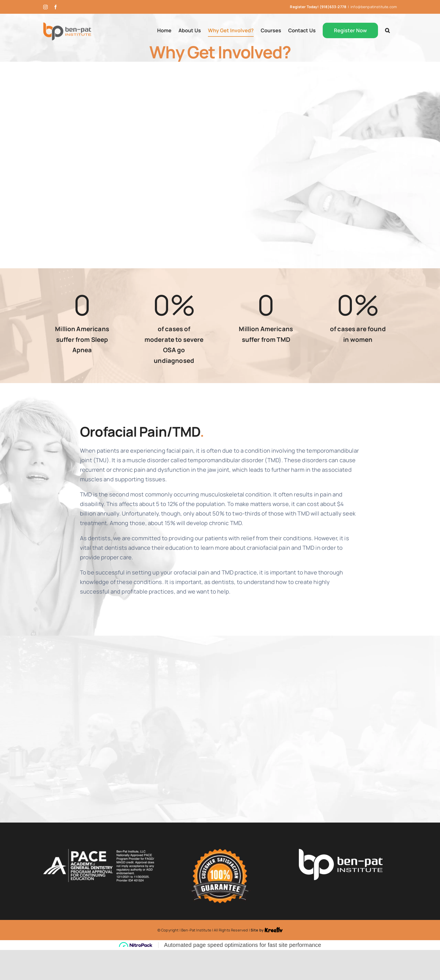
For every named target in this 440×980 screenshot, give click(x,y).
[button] (387, 30)
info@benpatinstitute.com (374, 7)
